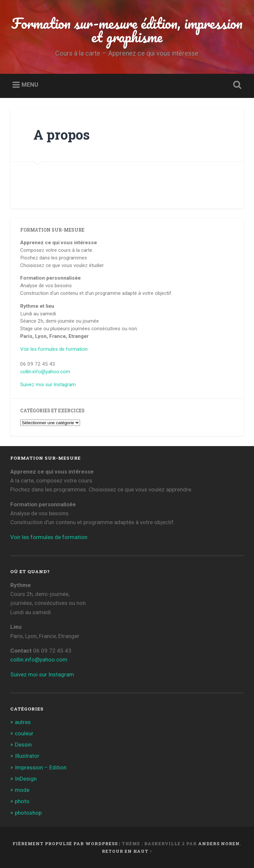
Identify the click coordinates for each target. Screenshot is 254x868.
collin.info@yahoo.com (45, 372)
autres (23, 722)
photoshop (28, 813)
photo (22, 801)
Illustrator (27, 756)
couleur (24, 733)
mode (22, 790)
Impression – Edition (41, 767)
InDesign (26, 779)
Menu (30, 85)
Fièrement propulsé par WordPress (65, 844)
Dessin (23, 745)
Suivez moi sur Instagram (48, 385)
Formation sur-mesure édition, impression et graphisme (127, 30)
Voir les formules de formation (54, 349)
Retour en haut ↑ (127, 851)
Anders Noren (219, 844)
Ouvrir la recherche (236, 85)
